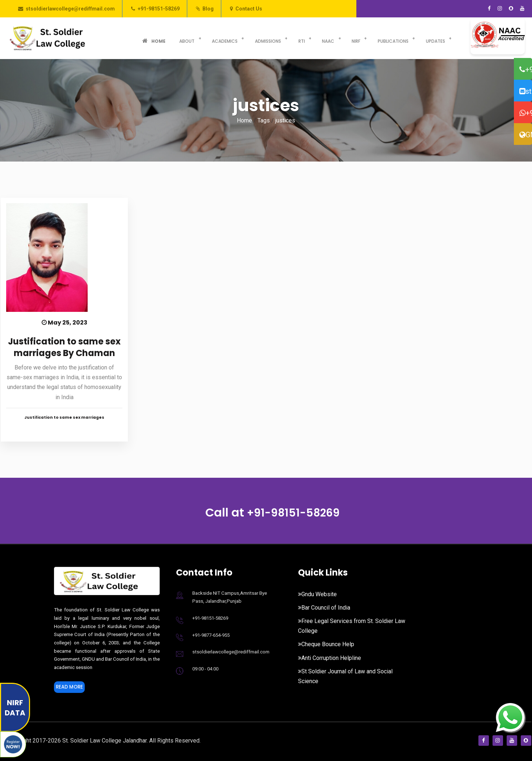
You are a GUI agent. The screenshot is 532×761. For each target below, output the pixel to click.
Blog (208, 9)
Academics (211, 38)
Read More (72, 688)
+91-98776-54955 (526, 113)
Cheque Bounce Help (326, 644)
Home (150, 38)
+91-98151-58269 (159, 9)
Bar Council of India (324, 608)
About (177, 38)
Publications (359, 38)
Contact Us (249, 9)
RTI (280, 38)
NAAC (302, 38)
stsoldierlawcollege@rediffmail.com (70, 9)
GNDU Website (526, 135)
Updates (398, 38)
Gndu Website (317, 594)
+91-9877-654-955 (211, 635)
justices (285, 120)
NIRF (326, 38)
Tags (264, 120)
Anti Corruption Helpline (330, 658)
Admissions (250, 38)
